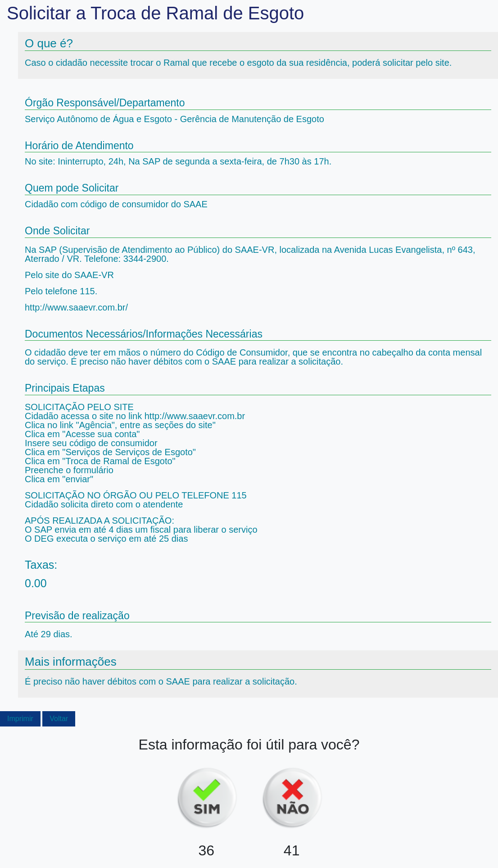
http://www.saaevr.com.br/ (76, 307)
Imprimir (20, 719)
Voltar (59, 719)
